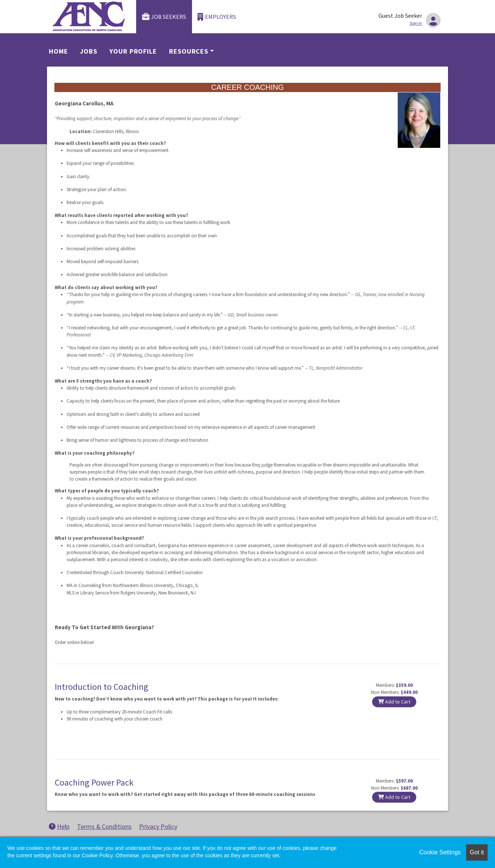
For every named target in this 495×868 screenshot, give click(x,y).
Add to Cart (394, 702)
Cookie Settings (440, 852)
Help (59, 826)
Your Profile (133, 51)
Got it (477, 852)
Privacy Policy (158, 826)
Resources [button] (189, 51)
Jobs (89, 51)
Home (58, 51)
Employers (217, 17)
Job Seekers (164, 17)
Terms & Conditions (104, 826)
